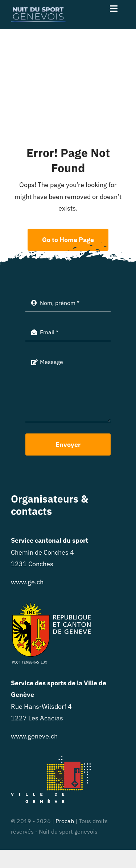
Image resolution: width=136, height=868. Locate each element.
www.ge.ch (27, 582)
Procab (65, 821)
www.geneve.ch (34, 736)
